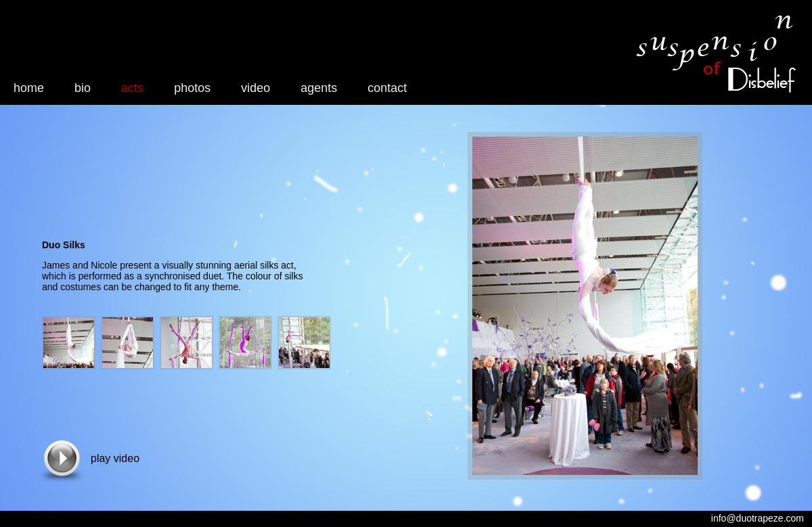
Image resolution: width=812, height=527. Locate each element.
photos (192, 88)
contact (387, 88)
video (255, 88)
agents (319, 88)
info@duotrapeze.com (758, 518)
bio (83, 88)
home (29, 88)
